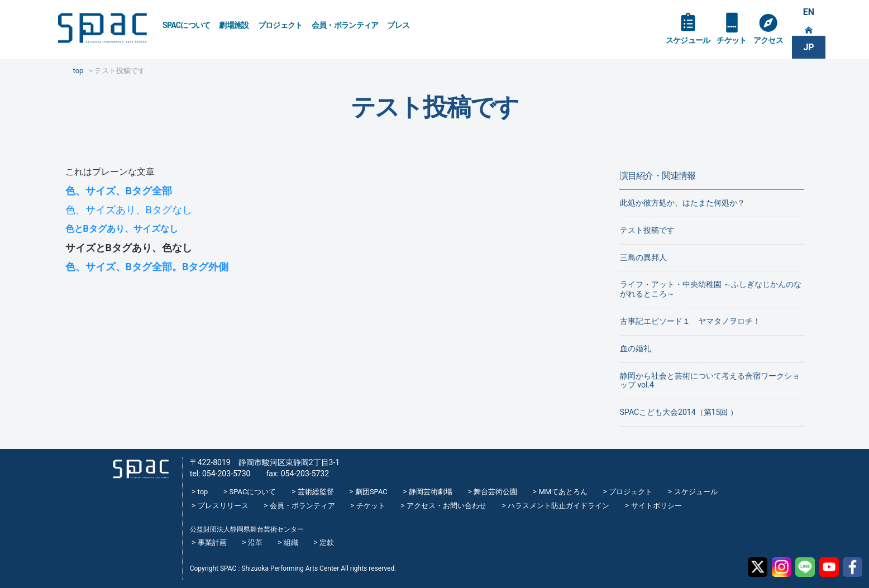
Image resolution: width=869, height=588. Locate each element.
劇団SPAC (371, 492)
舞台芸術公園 (495, 492)
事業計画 (212, 542)
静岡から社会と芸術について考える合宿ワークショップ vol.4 (710, 381)
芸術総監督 (316, 492)
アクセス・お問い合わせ (447, 506)
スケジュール (688, 40)
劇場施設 (234, 25)
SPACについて (186, 25)
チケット (731, 40)
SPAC (102, 28)
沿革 (255, 542)
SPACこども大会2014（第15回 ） (679, 412)
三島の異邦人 (643, 257)
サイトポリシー (656, 506)
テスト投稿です (647, 230)
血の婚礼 (636, 348)
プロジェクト (280, 25)
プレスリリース (223, 506)
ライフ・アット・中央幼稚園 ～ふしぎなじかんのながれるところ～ (711, 289)
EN (809, 12)
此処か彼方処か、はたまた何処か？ (682, 203)
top (203, 492)
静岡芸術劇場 (431, 492)
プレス (398, 25)
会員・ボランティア (345, 25)
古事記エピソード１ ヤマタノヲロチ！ (690, 321)
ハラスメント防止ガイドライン (558, 506)
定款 (327, 542)
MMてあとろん (563, 492)
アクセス (768, 40)
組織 (291, 542)
